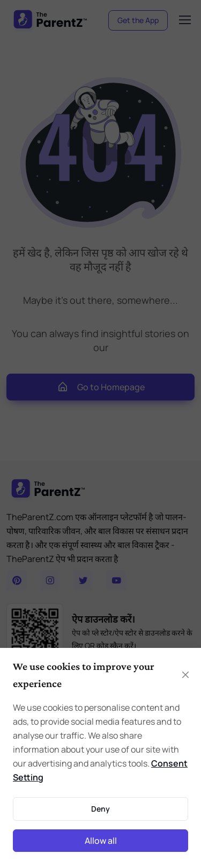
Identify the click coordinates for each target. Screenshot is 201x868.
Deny (100, 809)
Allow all (101, 841)
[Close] (185, 675)
